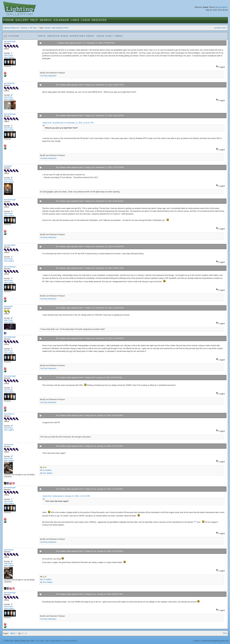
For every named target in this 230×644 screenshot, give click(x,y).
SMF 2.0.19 (35, 641)
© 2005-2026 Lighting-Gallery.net (16, 641)
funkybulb (8, 166)
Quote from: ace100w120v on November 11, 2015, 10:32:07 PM (68, 123)
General (24, 28)
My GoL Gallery (46, 473)
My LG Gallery (46, 470)
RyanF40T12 (9, 414)
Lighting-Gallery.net (11, 28)
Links (75, 20)
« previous (218, 28)
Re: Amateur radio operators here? (70, 85)
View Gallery (9, 57)
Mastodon (52, 76)
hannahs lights (10, 245)
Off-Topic (33, 28)
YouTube (44, 76)
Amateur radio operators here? (56, 28)
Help (34, 20)
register (224, 7)
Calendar (61, 20)
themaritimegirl (10, 41)
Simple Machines (56, 641)
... (25, 633)
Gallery (22, 20)
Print (225, 633)
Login (85, 20)
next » (225, 28)
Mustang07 (8, 306)
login (217, 7)
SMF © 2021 (45, 641)
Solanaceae (9, 445)
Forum (9, 20)
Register (99, 20)
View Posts (8, 55)
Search (46, 20)
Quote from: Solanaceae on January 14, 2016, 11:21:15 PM (66, 496)
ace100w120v (9, 83)
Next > (14, 633)
